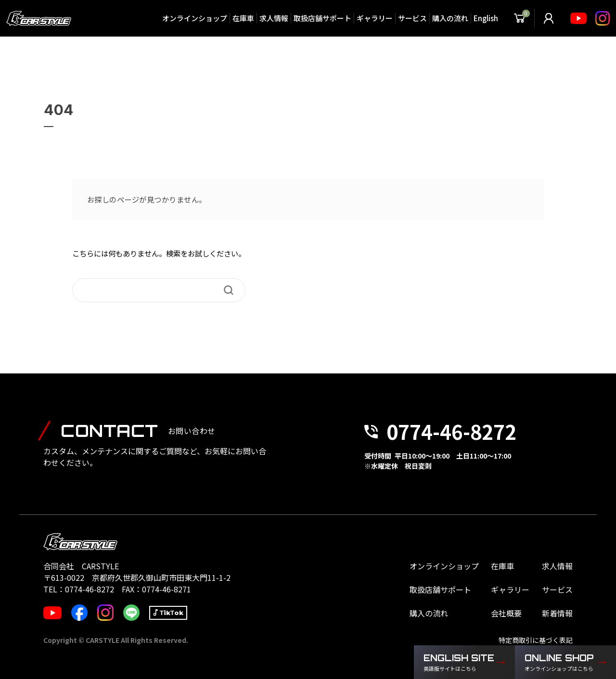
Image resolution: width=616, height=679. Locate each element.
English (486, 18)
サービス (412, 18)
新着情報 (557, 613)
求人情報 (273, 18)
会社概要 (506, 613)
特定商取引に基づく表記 (536, 640)
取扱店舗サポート (322, 18)
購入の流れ (450, 18)
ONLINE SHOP (561, 663)
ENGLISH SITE (460, 663)
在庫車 (243, 18)
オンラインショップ (194, 18)
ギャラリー (374, 18)
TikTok (172, 613)
